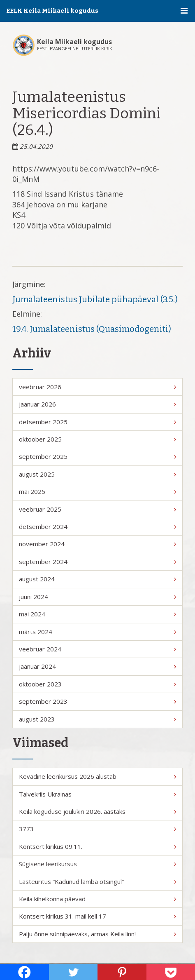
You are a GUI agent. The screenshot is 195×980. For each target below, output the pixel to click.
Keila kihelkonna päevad (97, 899)
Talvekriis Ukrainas (97, 794)
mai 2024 (97, 614)
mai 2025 (97, 491)
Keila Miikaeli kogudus (74, 42)
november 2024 (97, 544)
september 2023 (97, 701)
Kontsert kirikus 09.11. (97, 846)
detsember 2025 (97, 422)
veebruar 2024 (97, 649)
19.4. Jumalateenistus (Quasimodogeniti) (92, 329)
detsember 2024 (97, 526)
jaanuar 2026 (97, 404)
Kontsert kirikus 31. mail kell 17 (97, 916)
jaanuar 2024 (97, 666)
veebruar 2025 (97, 509)
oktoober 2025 (97, 439)
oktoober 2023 (97, 684)
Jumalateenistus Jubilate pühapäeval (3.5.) (95, 299)
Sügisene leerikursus (97, 864)
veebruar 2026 (97, 387)
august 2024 (97, 579)
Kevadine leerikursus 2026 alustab (97, 776)
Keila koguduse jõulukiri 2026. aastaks (97, 811)
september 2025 (97, 456)
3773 (97, 829)
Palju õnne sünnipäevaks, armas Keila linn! (97, 934)
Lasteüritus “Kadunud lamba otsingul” (97, 881)
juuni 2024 (97, 597)
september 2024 (97, 562)
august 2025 (97, 474)
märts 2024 (97, 632)
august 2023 (97, 719)
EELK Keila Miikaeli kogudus (52, 11)
